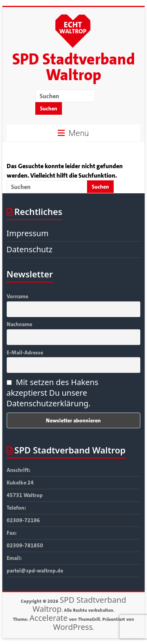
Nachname (19, 324)
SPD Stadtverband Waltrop (73, 67)
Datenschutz (30, 249)
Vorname (17, 296)
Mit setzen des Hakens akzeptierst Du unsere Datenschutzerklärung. (53, 393)
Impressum (28, 233)
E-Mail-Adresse (25, 352)
